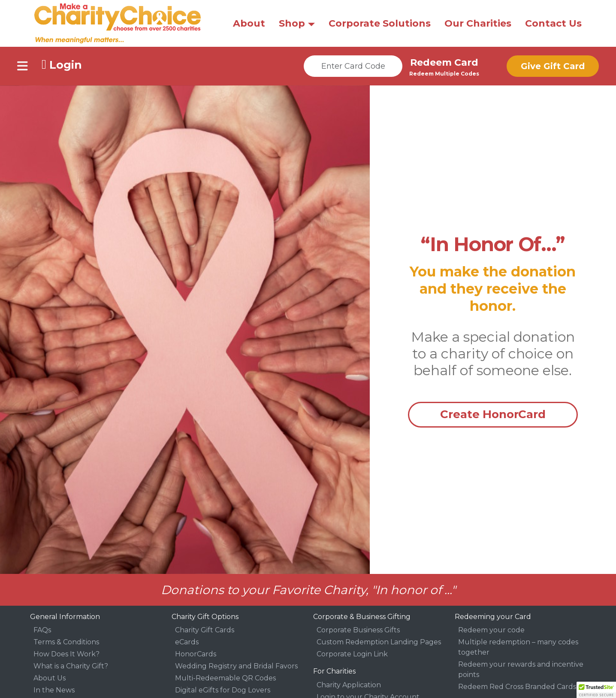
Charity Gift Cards (205, 630)
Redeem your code (491, 630)
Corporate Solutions (380, 23)
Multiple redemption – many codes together (518, 647)
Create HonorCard (493, 414)
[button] (596, 690)
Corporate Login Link (352, 654)
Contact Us (553, 23)
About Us (50, 678)
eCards (187, 642)
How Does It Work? (66, 654)
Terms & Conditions (66, 642)
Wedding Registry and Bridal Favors (236, 666)
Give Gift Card (553, 66)
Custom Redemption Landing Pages (379, 642)
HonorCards (196, 654)
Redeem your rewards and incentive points (521, 669)
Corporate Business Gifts (358, 630)
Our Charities (478, 23)
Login (62, 65)
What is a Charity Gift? (71, 666)
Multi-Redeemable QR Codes (225, 678)
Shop (292, 23)
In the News (54, 690)
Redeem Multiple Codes (444, 74)
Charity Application (349, 685)
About (249, 23)
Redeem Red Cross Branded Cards (517, 687)
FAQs (42, 630)
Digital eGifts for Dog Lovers (223, 690)
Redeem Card (444, 62)
